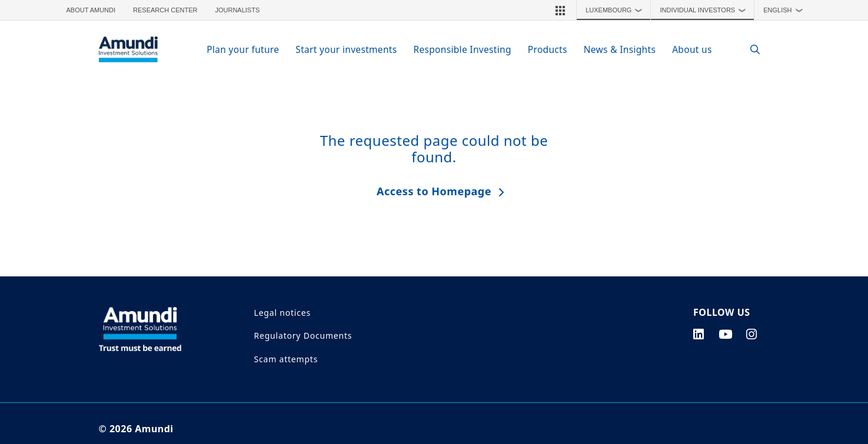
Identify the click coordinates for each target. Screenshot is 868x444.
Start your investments (346, 49)
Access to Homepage (434, 191)
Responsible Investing (462, 49)
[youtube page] (726, 334)
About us (692, 49)
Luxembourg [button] (617, 10)
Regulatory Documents (303, 335)
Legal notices (282, 313)
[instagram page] (752, 334)
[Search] (749, 50)
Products (548, 49)
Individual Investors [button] (705, 10)
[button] (560, 10)
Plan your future (243, 49)
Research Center (165, 10)
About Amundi (91, 10)
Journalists (237, 10)
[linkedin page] (699, 334)
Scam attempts (286, 359)
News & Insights (620, 49)
